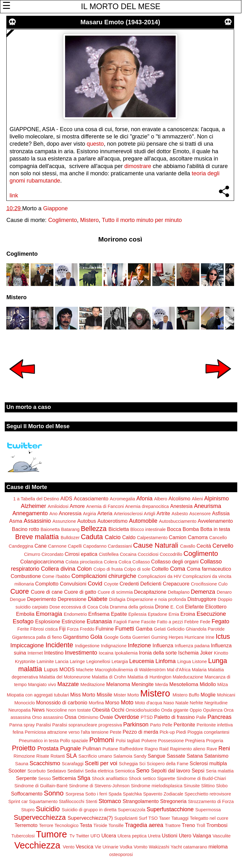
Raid (164, 749)
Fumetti (124, 629)
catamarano (195, 847)
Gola (96, 637)
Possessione (171, 741)
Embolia (25, 614)
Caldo (129, 537)
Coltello (160, 569)
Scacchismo (45, 763)
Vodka (126, 847)
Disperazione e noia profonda (156, 599)
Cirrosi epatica (81, 554)
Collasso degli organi (175, 562)
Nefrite (196, 703)
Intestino (54, 653)
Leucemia (142, 661)
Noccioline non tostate (69, 710)
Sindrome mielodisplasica (157, 786)
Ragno (151, 749)
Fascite (148, 622)
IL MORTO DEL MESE (121, 6)
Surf (143, 818)
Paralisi (43, 725)
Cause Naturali (156, 545)
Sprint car (18, 801)
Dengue (18, 599)
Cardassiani (120, 546)
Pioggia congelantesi (208, 732)
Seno (143, 771)
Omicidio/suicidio (143, 710)
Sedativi (75, 771)
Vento (69, 847)
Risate (43, 756)
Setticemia (64, 778)
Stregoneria (173, 801)
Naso (169, 703)
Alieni (197, 499)
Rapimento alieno (188, 749)
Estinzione (73, 621)
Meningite (142, 684)
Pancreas (220, 717)
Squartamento (43, 801)
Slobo (222, 786)
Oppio (196, 710)
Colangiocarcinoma (42, 562)
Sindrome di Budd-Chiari (201, 778)
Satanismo (216, 756)
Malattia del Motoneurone (65, 677)
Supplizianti (126, 818)
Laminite (45, 661)
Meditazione (93, 684)
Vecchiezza (37, 845)
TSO (153, 818)
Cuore (20, 591)
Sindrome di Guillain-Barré (41, 786)
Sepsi (198, 771)
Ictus (223, 636)
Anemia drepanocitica (147, 506)
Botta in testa (215, 529)
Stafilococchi (72, 801)
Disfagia (117, 599)
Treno (189, 825)
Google (111, 637)
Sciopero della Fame (167, 764)
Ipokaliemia (126, 653)
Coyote (111, 584)
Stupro (28, 810)
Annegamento (30, 513)
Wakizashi (159, 847)
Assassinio (37, 521)
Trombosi (217, 825)
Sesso (45, 778)
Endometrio (76, 614)
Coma (178, 569)
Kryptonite (25, 661)
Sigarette (166, 778)
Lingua (184, 661)
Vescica (85, 847)
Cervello (223, 546)
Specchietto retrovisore (208, 794)
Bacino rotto (26, 529)
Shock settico (142, 778)
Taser (164, 818)
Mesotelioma (184, 684)
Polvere (149, 741)
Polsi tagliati (128, 741)
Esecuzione (211, 614)
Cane (41, 546)
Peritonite (184, 725)
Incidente (59, 645)
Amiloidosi (58, 506)
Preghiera (195, 741)
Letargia (120, 661)
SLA (71, 756)
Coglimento (62, 220)
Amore (77, 506)
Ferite (23, 629)
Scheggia (128, 764)
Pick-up (167, 732)
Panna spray (22, 725)
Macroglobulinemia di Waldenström (130, 670)
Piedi (181, 732)
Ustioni (169, 836)
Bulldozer (70, 538)
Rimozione (24, 756)
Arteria (105, 513)
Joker (206, 653)
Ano (53, 514)
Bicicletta (119, 529)
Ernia (174, 614)
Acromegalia (123, 499)
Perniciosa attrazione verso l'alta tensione (67, 732)
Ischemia (188, 653)
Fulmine (105, 629)
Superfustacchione (170, 809)
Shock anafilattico (110, 778)
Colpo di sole (137, 569)
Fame (134, 622)
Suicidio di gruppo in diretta (89, 810)
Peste (115, 732)
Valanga (202, 836)
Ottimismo (88, 717)
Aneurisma (208, 506)
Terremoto (26, 825)
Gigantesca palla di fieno (37, 637)
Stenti (91, 801)
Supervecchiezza (40, 817)
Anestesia (181, 506)
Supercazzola (132, 810)
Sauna (22, 764)
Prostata (48, 749)
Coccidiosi (148, 554)
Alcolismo (179, 498)
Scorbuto (37, 771)
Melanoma (118, 684)
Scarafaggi (73, 764)
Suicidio (48, 809)
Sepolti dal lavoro (171, 771)
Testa (86, 825)
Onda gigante (175, 710)
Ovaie (106, 717)
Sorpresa (75, 794)
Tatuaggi (180, 818)
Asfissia (221, 513)
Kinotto (221, 653)
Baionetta (50, 529)
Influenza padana (192, 646)
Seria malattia (220, 771)
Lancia (62, 661)
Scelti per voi (101, 763)
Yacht (176, 847)
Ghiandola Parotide (205, 629)
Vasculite (222, 836)
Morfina (96, 703)
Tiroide (100, 825)
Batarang (70, 529)
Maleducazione (188, 677)
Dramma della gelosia (132, 607)
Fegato (221, 621)
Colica (125, 562)
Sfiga (84, 778)
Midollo (208, 684)
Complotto (47, 584)
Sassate (176, 756)
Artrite (163, 513)
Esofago (23, 621)
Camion (178, 537)
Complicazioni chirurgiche (104, 576)
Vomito (141, 847)
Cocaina (128, 554)
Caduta (92, 537)
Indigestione (88, 646)
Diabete (98, 599)
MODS (67, 669)
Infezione (139, 645)
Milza (223, 684)
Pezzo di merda (140, 732)
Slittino (208, 786)
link (14, 195)
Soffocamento (27, 794)
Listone (199, 661)
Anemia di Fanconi (105, 506)
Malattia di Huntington (149, 677)
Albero (161, 499)
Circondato (52, 554)
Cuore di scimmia (115, 592)
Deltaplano (179, 592)
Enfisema (99, 614)
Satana (195, 756)
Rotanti (58, 756)
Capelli (75, 546)
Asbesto (180, 514)
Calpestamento (152, 538)
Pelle (167, 725)
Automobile (143, 521)
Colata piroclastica (84, 562)
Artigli (149, 514)
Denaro (224, 592)
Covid (95, 584)
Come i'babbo (56, 576)
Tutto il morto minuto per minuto (142, 220)
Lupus (51, 669)
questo (95, 144)
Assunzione (64, 521)
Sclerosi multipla (208, 763)
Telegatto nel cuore (209, 818)
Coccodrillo (171, 554)
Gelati (160, 629)
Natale (182, 703)
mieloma (218, 847)
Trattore (173, 825)
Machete (85, 670)
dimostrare (138, 166)
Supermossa (208, 810)
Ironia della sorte (158, 653)
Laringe (77, 661)
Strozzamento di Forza (211, 801)
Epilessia (137, 614)
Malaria (199, 670)
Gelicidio (176, 629)
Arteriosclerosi (128, 514)
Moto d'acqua (148, 703)
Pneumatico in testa (39, 741)
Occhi (118, 710)
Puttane (110, 749)
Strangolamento (141, 801)
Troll (201, 825)
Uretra (154, 836)
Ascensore (200, 514)
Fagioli (120, 622)
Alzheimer (33, 506)
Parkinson (136, 725)
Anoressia (70, 513)
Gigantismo (76, 637)
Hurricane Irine (199, 637)
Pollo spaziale (74, 741)
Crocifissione (204, 584)
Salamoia (123, 756)
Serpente (26, 778)
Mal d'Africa (179, 670)
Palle (201, 717)
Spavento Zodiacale (163, 794)
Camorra (198, 537)
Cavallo (188, 546)
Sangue (157, 756)
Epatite (119, 614)
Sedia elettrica (99, 771)
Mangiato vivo (42, 684)
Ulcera (109, 836)
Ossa (70, 717)
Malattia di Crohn (109, 677)
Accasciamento (91, 498)
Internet (35, 653)
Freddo (87, 629)
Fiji (62, 629)
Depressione (72, 599)
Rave (212, 749)
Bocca (174, 529)
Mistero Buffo (186, 695)
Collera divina (58, 569)
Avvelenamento (215, 521)
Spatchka (132, 794)
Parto (155, 725)
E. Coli (177, 607)
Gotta (125, 637)
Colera (111, 562)
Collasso (141, 562)
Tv (72, 836)
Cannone (57, 546)
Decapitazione (150, 592)
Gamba (144, 629)
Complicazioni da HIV (160, 576)
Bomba (191, 529)
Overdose (127, 717)
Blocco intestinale (148, 529)
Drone (162, 607)
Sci (142, 764)
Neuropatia (20, 710)
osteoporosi (121, 854)
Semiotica (125, 771)
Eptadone (158, 614)
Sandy (140, 756)
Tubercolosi (23, 836)
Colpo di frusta (108, 569)
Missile (104, 695)
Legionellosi (98, 661)
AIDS (66, 498)
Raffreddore (131, 749)
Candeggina (21, 546)
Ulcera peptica (132, 836)
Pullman (92, 749)
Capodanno (95, 546)
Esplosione (48, 621)
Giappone (55, 208)
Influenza (163, 645)
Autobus (86, 521)
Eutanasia (99, 621)
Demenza (203, 592)
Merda (162, 684)
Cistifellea (109, 554)
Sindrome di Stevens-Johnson (99, 786)
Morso (112, 702)
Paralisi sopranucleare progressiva (87, 725)
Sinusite (192, 786)
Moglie (208, 695)
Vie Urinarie (107, 847)
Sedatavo (56, 771)
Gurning (159, 637)
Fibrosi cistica (44, 629)
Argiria (89, 514)
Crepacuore (176, 584)
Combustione (26, 576)
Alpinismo (216, 498)
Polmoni (102, 740)
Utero (185, 836)
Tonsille (116, 825)
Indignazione (114, 646)
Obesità (101, 710)
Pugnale (70, 749)
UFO (95, 836)
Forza (73, 629)
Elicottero (216, 607)
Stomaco (110, 801)
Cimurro (32, 554)
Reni (224, 749)
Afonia (145, 498)
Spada (115, 794)
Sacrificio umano (95, 756)
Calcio (113, 537)
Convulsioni (73, 584)
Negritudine (216, 703)
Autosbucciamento (178, 521)
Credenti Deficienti (140, 584)
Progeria (215, 741)
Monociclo (25, 703)
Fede (205, 622)
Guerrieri (141, 637)
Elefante (194, 607)
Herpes (176, 637)
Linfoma (166, 661)
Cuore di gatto (80, 592)
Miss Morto (83, 695)
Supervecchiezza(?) (90, 818)
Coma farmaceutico (209, 569)
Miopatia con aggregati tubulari (38, 695)
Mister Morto (126, 695)
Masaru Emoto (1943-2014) (120, 22)
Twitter (82, 836)
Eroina (188, 614)
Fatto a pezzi (170, 622)
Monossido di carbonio (62, 702)
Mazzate (68, 684)
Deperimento (42, 599)
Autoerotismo (112, 521)
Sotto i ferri (96, 794)
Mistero (89, 220)
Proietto (24, 748)
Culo (223, 584)
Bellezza (94, 529)
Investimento (81, 653)
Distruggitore (202, 599)
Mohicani (226, 695)
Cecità (204, 546)
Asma (16, 521)
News (38, 710)
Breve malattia (37, 537)
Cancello (218, 538)
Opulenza (213, 710)
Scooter (17, 771)
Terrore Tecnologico (59, 825)
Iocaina (106, 653)
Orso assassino (48, 717)
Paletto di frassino (175, 717)
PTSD (147, 717)
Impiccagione (27, 645)
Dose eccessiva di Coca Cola (79, 607)
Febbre (191, 622)
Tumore (51, 834)
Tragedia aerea (144, 825)
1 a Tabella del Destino (36, 499)
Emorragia (49, 614)
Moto (127, 702)
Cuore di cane (47, 592)
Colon (85, 569)
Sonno (54, 793)
